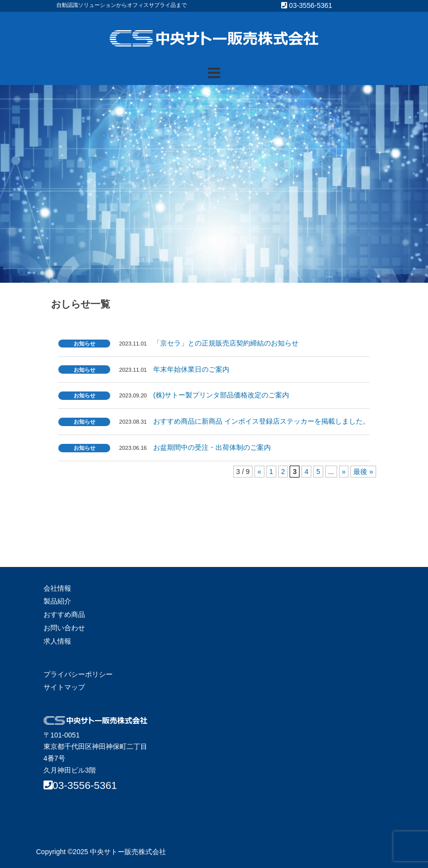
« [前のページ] (259, 472)
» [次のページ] (344, 472)
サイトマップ (64, 687)
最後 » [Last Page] (363, 472)
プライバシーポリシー (78, 674)
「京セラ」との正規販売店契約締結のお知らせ (226, 343)
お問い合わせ (64, 628)
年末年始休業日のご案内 (191, 369)
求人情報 (57, 641)
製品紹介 (57, 601)
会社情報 (57, 588)
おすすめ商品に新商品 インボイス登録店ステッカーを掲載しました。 (261, 421)
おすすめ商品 (64, 614)
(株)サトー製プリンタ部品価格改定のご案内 (221, 395)
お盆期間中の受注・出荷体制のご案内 (212, 447)
